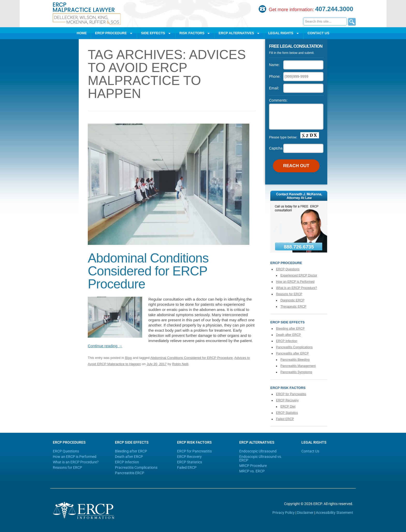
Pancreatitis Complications (294, 347)
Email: (274, 88)
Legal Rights (284, 33)
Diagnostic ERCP (292, 300)
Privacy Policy (284, 513)
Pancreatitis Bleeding (295, 360)
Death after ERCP (288, 335)
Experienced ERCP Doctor (299, 275)
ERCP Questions (288, 269)
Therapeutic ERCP (293, 307)
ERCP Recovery (287, 400)
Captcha (276, 148)
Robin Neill (180, 364)
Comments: (278, 100)
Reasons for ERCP (289, 294)
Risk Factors (195, 33)
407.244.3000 (334, 9)
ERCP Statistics (287, 413)
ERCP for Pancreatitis (291, 394)
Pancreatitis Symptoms (296, 372)
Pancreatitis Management (298, 366)
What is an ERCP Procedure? (297, 288)
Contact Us (318, 33)
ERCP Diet (288, 407)
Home (82, 33)
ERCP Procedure (114, 33)
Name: (274, 65)
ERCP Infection (287, 341)
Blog (128, 358)
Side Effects (156, 33)
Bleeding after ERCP (290, 329)
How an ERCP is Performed (295, 282)
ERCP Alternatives (239, 33)
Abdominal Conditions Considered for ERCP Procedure (148, 271)
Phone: (275, 76)
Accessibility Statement (335, 513)
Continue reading (105, 346)
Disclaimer (305, 513)
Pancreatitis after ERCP (292, 353)
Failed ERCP (285, 419)
